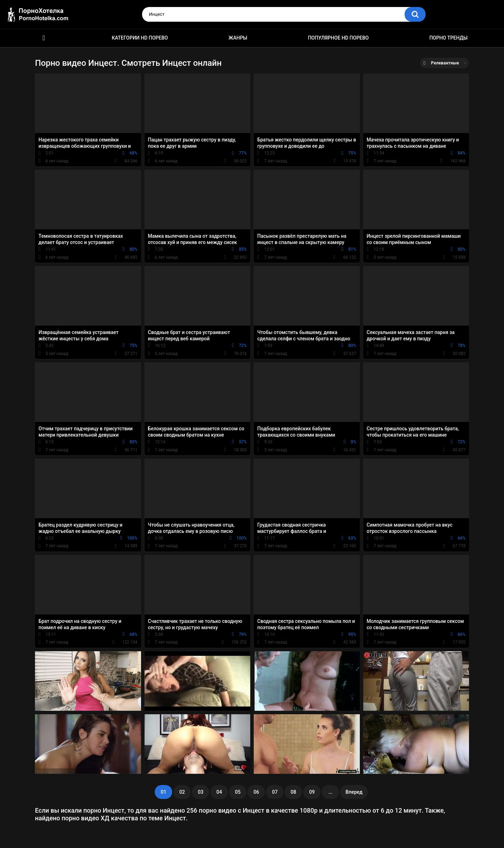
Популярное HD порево (338, 38)
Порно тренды (449, 38)
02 (182, 792)
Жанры (238, 38)
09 (312, 792)
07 (275, 792)
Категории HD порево (140, 38)
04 (219, 792)
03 (201, 792)
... (330, 792)
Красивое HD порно (44, 38)
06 (256, 792)
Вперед (354, 792)
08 (293, 792)
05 (238, 792)
